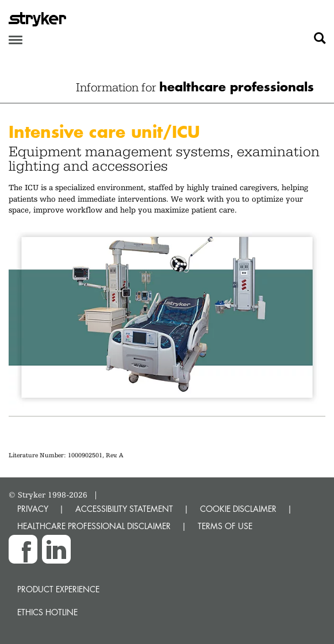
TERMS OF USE (225, 526)
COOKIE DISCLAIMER (238, 509)
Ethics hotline (47, 612)
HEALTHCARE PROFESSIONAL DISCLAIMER (94, 526)
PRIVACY (33, 509)
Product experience (58, 589)
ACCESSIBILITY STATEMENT (124, 509)
